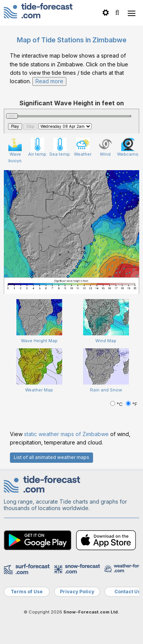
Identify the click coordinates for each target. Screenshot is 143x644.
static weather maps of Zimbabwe (66, 434)
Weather (83, 147)
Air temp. (38, 147)
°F (132, 404)
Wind (105, 147)
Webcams (128, 147)
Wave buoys (15, 151)
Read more (49, 81)
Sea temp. (60, 147)
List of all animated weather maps (51, 457)
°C (117, 404)
